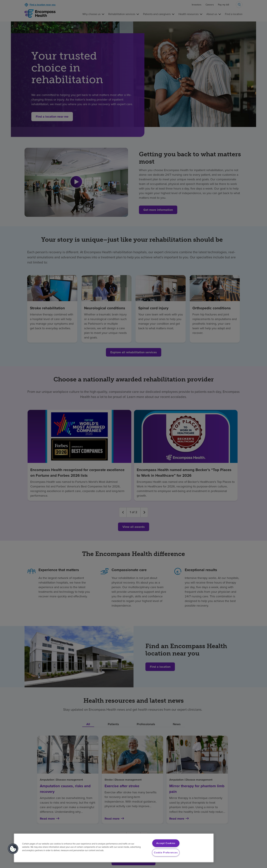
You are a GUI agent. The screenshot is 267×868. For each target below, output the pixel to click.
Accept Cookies (166, 843)
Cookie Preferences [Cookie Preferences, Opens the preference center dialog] (166, 852)
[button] (13, 849)
